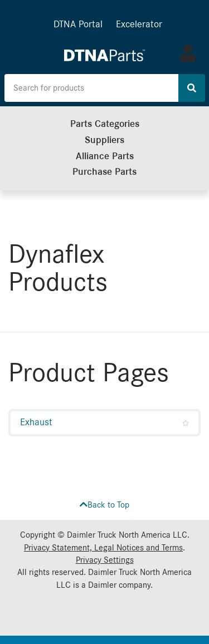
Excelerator (139, 24)
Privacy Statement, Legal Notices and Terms (103, 548)
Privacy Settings (105, 560)
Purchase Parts (104, 172)
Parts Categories (105, 124)
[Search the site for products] (91, 88)
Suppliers (104, 140)
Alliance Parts (105, 156)
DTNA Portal (78, 24)
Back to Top (104, 505)
